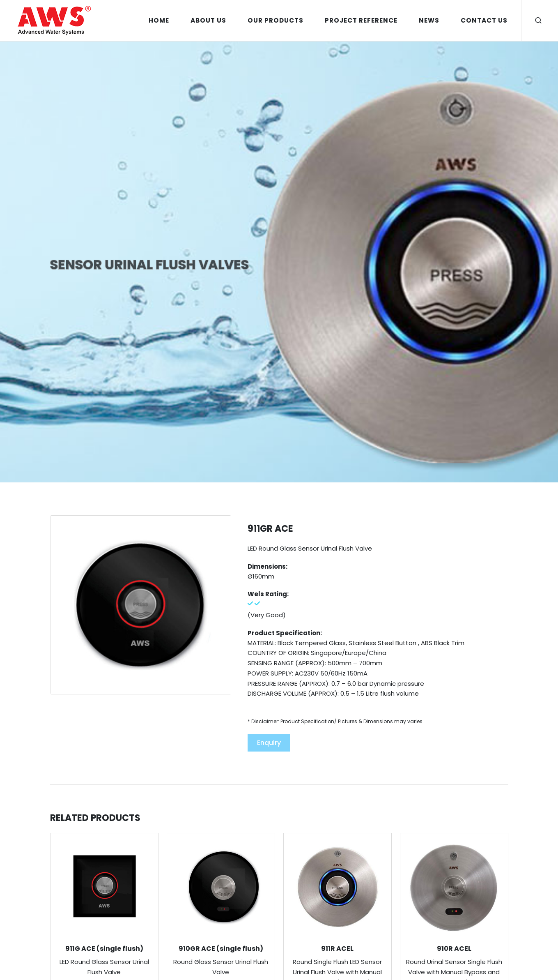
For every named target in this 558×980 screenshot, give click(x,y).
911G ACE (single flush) (104, 949)
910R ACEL (454, 949)
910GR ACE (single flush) (221, 949)
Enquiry (269, 743)
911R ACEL (337, 949)
